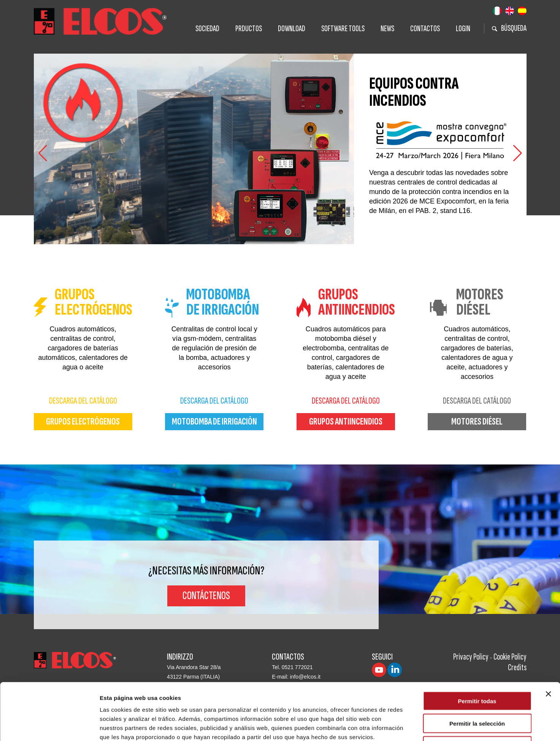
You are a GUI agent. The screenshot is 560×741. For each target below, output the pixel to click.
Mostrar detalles (412, 726)
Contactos (425, 29)
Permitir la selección (477, 670)
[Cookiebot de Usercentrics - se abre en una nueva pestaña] (49, 726)
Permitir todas (477, 648)
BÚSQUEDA (509, 28)
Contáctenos (206, 596)
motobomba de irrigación (214, 422)
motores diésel (477, 422)
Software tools (343, 29)
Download (292, 29)
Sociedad (207, 29)
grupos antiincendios (346, 422)
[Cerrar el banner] (548, 641)
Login (463, 29)
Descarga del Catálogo (83, 401)
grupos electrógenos (83, 422)
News (387, 29)
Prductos (249, 29)
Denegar (477, 693)
